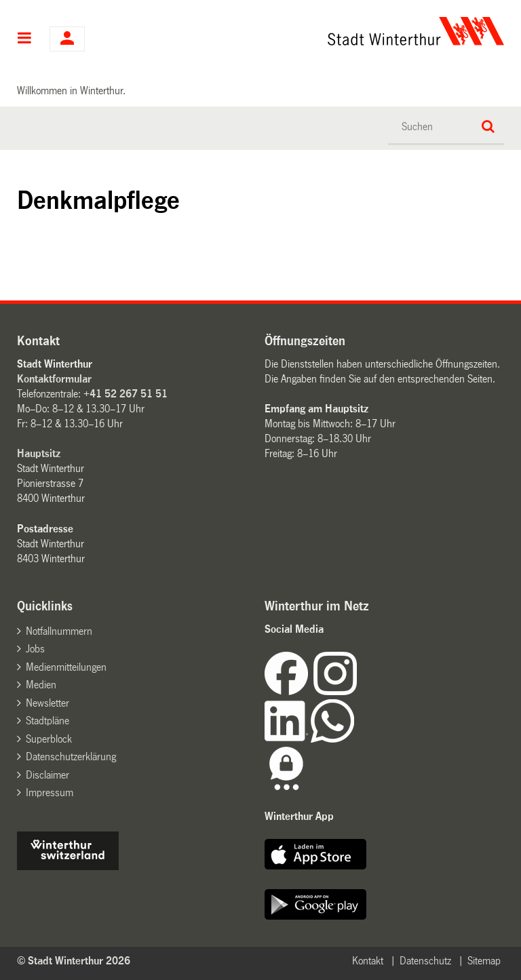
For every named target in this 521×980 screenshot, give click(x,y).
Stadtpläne (47, 721)
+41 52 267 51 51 (126, 394)
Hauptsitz (39, 453)
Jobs (35, 649)
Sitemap (484, 961)
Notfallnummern (59, 631)
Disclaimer (47, 775)
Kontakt (368, 961)
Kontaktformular (54, 379)
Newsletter (47, 703)
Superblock (49, 739)
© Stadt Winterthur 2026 (74, 961)
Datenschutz (425, 961)
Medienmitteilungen (66, 667)
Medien (41, 685)
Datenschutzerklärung (71, 757)
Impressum (50, 792)
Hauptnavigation (25, 39)
